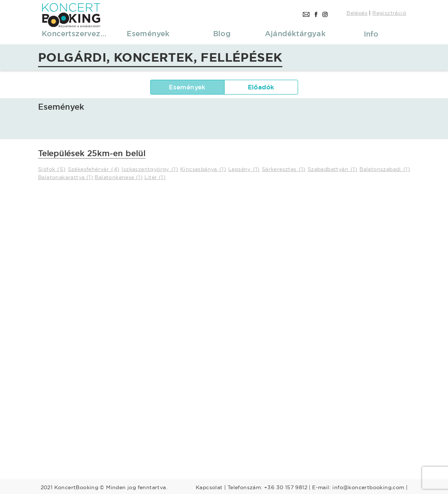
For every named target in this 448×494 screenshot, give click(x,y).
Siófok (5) (52, 169)
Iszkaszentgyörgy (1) (150, 169)
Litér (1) (155, 177)
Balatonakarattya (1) (66, 177)
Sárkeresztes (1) (284, 169)
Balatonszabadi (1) (385, 169)
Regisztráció (389, 13)
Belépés (357, 13)
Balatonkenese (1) (119, 177)
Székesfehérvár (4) (94, 169)
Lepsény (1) (244, 169)
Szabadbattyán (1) (332, 169)
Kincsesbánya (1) (203, 169)
